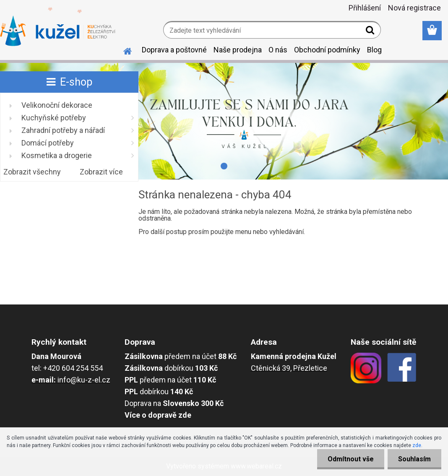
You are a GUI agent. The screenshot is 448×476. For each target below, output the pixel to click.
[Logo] (58, 31)
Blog (374, 50)
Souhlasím (414, 459)
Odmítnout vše (351, 459)
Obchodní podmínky (327, 50)
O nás (278, 50)
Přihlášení (365, 8)
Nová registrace (414, 8)
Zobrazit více (101, 172)
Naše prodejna (238, 50)
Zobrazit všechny (32, 172)
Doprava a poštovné (174, 50)
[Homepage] (122, 50)
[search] (371, 32)
